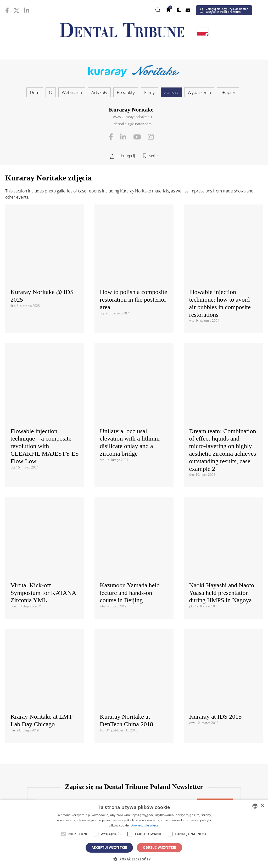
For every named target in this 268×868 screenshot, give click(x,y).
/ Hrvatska (48, 691)
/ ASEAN (177, 767)
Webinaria (72, 92)
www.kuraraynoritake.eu (132, 117)
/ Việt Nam (91, 767)
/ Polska (48, 715)
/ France (220, 691)
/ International (134, 621)
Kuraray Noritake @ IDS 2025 (42, 232)
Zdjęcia (171, 92)
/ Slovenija (48, 723)
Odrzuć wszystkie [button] (159, 848)
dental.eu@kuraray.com (133, 124)
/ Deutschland (48, 699)
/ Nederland (134, 707)
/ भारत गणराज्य (134, 759)
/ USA (134, 656)
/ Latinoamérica (220, 648)
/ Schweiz (48, 731)
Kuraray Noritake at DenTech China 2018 (126, 457)
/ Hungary (220, 699)
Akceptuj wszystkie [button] (109, 848)
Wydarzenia (199, 92)
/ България (220, 683)
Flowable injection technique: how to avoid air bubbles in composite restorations (220, 240)
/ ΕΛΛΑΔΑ (134, 699)
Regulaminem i (84, 566)
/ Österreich (48, 683)
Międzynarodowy (134, 612)
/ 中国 (48, 759)
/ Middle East (220, 794)
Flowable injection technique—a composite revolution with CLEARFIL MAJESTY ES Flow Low (45, 319)
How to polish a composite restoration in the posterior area (133, 236)
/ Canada (134, 648)
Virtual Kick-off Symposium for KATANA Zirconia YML (43, 402)
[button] (134, 859)
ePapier (228, 92)
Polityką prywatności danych (125, 566)
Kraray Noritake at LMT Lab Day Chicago (41, 466)
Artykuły (99, 92)
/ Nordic (220, 707)
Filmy (149, 92)
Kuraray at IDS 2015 (216, 462)
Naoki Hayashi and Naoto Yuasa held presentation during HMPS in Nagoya (222, 402)
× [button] (262, 806)
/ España (220, 723)
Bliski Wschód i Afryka (134, 785)
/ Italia (48, 707)
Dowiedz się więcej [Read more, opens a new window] (145, 825)
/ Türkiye (134, 731)
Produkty (126, 92)
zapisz (153, 156)
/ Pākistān (220, 759)
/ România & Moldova (220, 715)
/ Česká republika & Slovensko (134, 691)
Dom (35, 92)
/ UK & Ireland (220, 731)
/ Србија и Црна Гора (134, 723)
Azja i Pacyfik (134, 750)
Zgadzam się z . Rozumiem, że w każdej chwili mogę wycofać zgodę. (132, 569)
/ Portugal (134, 715)
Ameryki (134, 639)
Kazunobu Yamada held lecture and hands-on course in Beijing (130, 393)
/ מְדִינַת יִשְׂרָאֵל (48, 794)
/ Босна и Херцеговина (134, 683)
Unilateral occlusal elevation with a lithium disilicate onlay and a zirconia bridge (130, 315)
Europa (134, 675)
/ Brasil (48, 648)
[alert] (134, 834)
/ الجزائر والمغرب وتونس (134, 796)
